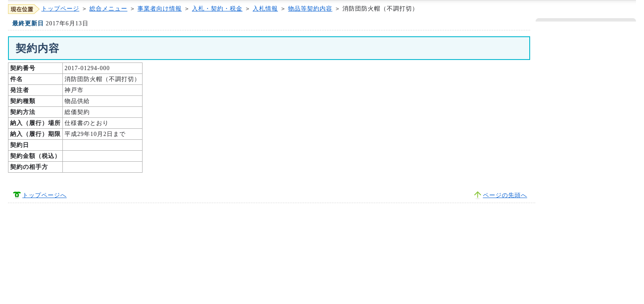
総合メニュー (108, 9)
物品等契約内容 (310, 9)
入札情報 (265, 9)
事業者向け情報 (160, 9)
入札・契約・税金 (217, 9)
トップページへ (44, 195)
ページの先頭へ (505, 195)
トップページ (60, 9)
